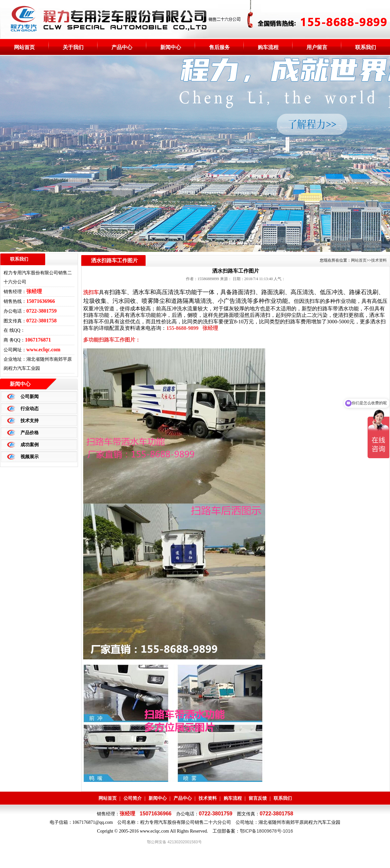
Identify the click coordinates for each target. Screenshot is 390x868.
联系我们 (366, 47)
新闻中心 (171, 47)
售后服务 (219, 47)
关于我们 (73, 47)
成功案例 (30, 445)
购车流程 (268, 47)
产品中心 (122, 47)
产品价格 (30, 433)
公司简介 (133, 798)
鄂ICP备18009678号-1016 (266, 831)
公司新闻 (30, 396)
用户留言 (317, 47)
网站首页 (24, 47)
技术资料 (208, 798)
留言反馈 (258, 798)
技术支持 (30, 421)
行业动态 (30, 408)
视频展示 (30, 457)
